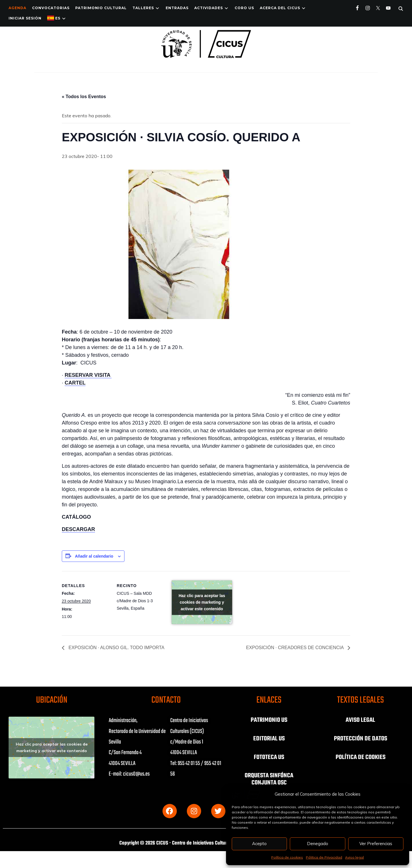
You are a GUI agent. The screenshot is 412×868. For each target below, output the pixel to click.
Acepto (259, 844)
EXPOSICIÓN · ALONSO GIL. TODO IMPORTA (116, 648)
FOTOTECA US (269, 757)
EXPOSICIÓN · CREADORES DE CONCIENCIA (295, 648)
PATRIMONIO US (269, 720)
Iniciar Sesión (25, 18)
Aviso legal (354, 857)
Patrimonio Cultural (101, 8)
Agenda (17, 8)
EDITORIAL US (269, 738)
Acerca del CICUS (280, 8)
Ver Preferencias (376, 844)
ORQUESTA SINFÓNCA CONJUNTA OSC (269, 778)
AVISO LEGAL (360, 720)
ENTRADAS (177, 8)
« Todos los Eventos (84, 97)
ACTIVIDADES (209, 8)
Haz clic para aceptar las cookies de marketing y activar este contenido (202, 602)
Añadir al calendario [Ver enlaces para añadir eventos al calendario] (94, 556)
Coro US (244, 8)
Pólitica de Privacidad (324, 857)
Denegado (318, 844)
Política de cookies (287, 857)
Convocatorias (51, 8)
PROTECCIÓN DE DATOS (360, 738)
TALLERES (143, 8)
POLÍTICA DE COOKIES (360, 757)
